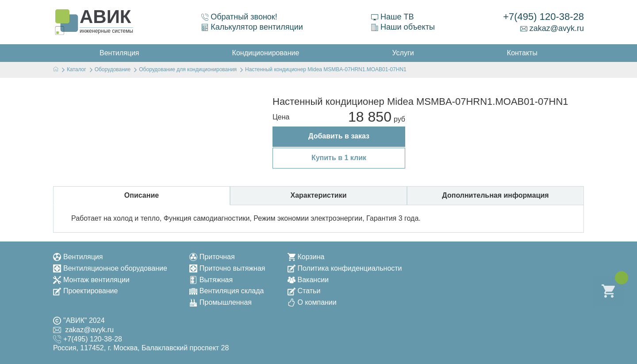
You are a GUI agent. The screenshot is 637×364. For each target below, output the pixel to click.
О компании (312, 302)
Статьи (304, 291)
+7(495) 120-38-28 (543, 17)
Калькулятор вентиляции (252, 27)
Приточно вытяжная (227, 268)
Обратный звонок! (239, 17)
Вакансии (308, 280)
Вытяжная (211, 280)
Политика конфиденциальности (345, 268)
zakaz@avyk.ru (552, 28)
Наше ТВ (392, 17)
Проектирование (85, 291)
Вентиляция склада (227, 291)
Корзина (306, 257)
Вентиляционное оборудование (110, 268)
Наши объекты (403, 27)
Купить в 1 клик (339, 158)
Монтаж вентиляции (91, 280)
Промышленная (221, 302)
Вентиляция (78, 257)
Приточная (212, 257)
